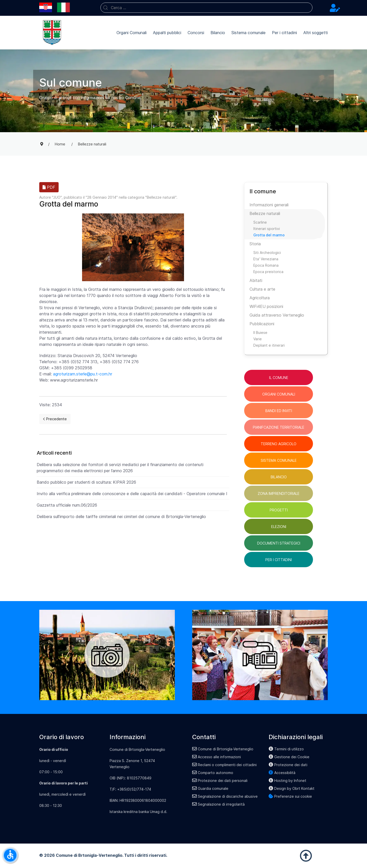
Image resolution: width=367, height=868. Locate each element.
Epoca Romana (266, 265)
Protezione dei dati (288, 765)
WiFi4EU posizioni (266, 306)
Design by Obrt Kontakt (292, 788)
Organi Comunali (132, 33)
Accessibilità (282, 773)
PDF (49, 187)
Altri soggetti (316, 33)
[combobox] (206, 8)
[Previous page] (55, 419)
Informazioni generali (269, 205)
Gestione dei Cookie (289, 757)
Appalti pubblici (167, 33)
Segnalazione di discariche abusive (225, 796)
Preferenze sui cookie (290, 796)
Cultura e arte (262, 289)
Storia (255, 244)
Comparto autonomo (213, 773)
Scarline (260, 222)
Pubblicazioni (262, 324)
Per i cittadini (284, 33)
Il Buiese (260, 333)
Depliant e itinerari (269, 345)
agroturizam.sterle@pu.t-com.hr (83, 374)
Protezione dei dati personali (220, 781)
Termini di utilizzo (286, 749)
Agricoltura (260, 298)
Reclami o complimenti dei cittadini (224, 765)
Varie (258, 339)
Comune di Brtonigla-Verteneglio (223, 749)
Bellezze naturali (161, 197)
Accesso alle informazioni (217, 757)
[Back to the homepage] (52, 33)
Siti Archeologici (267, 253)
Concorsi (196, 33)
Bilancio (218, 33)
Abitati (256, 280)
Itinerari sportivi (267, 229)
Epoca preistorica (268, 272)
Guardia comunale (210, 788)
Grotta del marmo (269, 235)
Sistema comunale (248, 33)
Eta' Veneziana (266, 259)
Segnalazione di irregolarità (218, 804)
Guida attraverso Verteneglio (277, 315)
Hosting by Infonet (287, 781)
